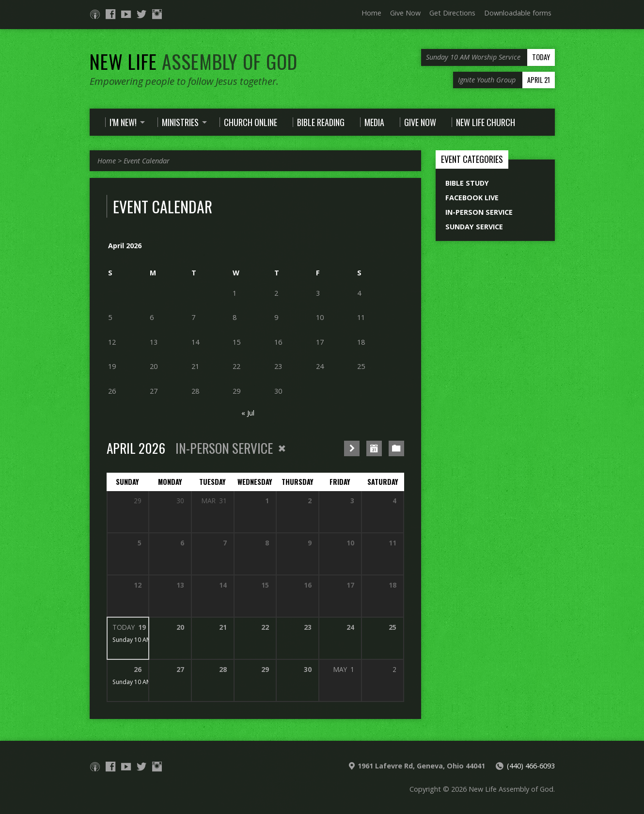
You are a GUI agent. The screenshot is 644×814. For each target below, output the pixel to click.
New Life (194, 61)
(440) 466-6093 (531, 766)
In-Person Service (479, 212)
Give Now (405, 13)
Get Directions (452, 13)
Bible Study (467, 183)
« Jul (248, 413)
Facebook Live (472, 198)
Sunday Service (474, 227)
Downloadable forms (518, 13)
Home (371, 13)
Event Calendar (147, 161)
